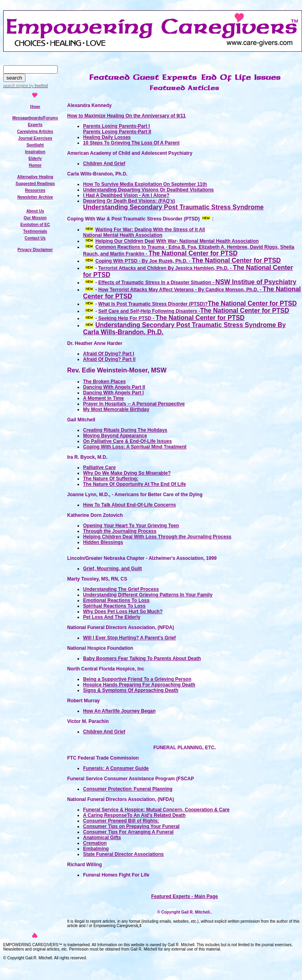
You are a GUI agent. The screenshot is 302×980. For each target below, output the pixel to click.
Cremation (95, 843)
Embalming (96, 849)
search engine (16, 86)
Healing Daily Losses (107, 137)
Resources (35, 190)
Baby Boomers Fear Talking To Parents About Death (142, 659)
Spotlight (35, 145)
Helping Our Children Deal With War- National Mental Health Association (177, 241)
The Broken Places (104, 382)
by (38, 86)
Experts (35, 125)
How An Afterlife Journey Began (119, 711)
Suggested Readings (35, 184)
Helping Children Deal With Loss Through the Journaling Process (157, 537)
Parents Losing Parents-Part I (116, 126)
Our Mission (35, 218)
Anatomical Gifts (102, 838)
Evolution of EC (35, 225)
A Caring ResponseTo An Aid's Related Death (134, 815)
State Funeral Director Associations (123, 854)
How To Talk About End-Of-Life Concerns (130, 505)
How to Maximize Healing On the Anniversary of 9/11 (126, 116)
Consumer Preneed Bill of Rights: (121, 821)
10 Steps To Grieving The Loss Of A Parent (131, 143)
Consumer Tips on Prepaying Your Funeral (131, 826)
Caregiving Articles (35, 132)
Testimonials (35, 231)
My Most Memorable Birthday (116, 409)
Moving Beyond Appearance (115, 436)
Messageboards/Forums (35, 118)
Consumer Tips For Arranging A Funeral (128, 832)
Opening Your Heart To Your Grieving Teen (131, 526)
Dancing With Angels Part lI (114, 387)
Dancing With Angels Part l (113, 393)
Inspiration (35, 152)
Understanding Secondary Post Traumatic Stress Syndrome (173, 207)
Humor (35, 165)
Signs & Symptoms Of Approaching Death (131, 690)
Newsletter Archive (35, 197)
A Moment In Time (104, 398)
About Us (35, 211)
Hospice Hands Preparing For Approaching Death (139, 685)
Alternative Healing (35, 177)
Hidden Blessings (103, 542)
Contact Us (35, 238)
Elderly (35, 159)
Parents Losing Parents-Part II (117, 132)
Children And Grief (104, 164)
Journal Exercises (35, 138)
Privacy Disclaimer (35, 250)
